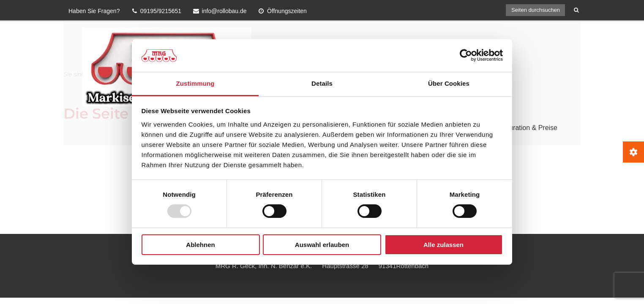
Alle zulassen (443, 245)
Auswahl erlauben (322, 245)
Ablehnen (200, 245)
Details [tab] (322, 83)
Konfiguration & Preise (524, 128)
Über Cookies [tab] (449, 83)
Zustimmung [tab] (195, 83)
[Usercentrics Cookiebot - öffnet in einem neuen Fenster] (466, 55)
